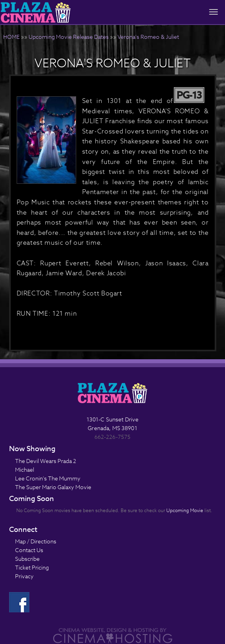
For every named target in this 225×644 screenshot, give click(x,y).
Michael (25, 470)
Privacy (24, 576)
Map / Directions (36, 541)
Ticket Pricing (32, 567)
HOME (12, 37)
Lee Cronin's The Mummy (48, 478)
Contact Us (29, 550)
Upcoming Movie (185, 510)
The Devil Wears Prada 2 (46, 461)
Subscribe (27, 559)
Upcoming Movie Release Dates (69, 37)
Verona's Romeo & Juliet (148, 37)
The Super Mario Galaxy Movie (53, 487)
